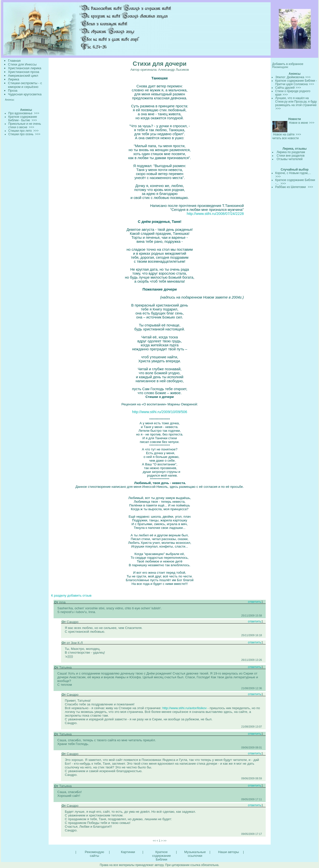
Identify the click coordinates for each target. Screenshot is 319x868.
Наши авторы (228, 852)
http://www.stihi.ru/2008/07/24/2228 (215, 214)
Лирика (14, 79)
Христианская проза (24, 72)
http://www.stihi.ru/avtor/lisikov (184, 708)
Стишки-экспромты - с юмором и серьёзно (25, 85)
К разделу (59, 595)
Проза (13, 91)
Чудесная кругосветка (25, 94)
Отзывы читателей (290, 159)
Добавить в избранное (288, 64)
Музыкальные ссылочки (195, 854)
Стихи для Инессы (22, 64)
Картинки (128, 852)
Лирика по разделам (291, 152)
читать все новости (285, 138)
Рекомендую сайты (94, 854)
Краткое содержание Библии (161, 856)
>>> (308, 77)
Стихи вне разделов (291, 156)
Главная (14, 61)
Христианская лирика (25, 68)
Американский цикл (23, 76)
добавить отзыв (79, 595)
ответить (255, 602)
